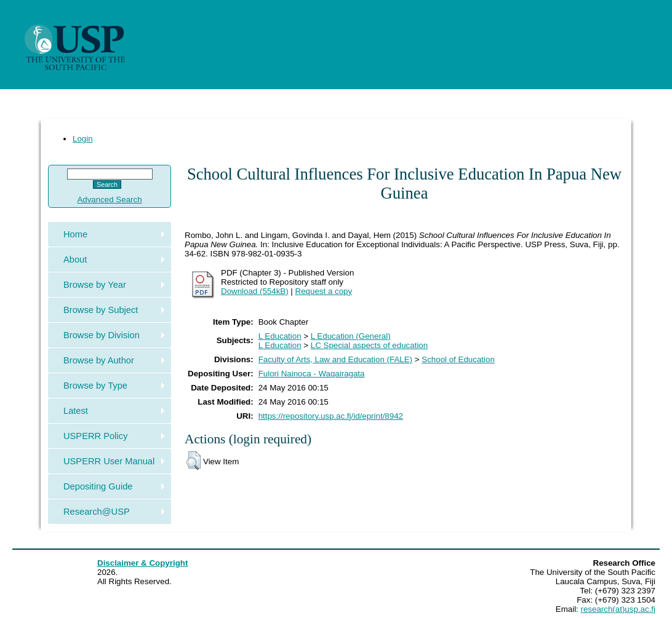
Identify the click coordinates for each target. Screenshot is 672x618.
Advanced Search (109, 200)
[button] (194, 461)
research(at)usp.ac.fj (618, 609)
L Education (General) (351, 336)
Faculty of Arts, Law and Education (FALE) (335, 359)
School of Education (458, 359)
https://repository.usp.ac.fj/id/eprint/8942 (331, 416)
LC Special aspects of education (369, 345)
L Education (280, 336)
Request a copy (324, 291)
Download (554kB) (255, 291)
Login (83, 139)
